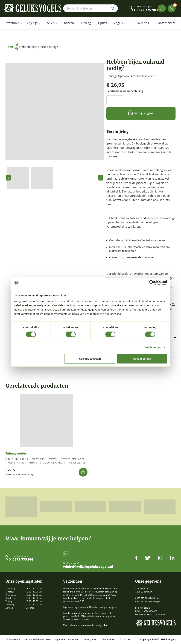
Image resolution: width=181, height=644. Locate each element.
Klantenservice (166, 23)
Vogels (118, 23)
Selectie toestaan (90, 359)
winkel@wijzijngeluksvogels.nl (88, 567)
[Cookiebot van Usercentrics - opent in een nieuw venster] (152, 283)
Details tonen (152, 347)
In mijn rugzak (144, 113)
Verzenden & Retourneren (38, 639)
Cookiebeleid (108, 639)
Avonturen (13, 23)
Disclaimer (125, 639)
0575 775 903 (147, 10)
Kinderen (68, 23)
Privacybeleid (90, 639)
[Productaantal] (115, 100)
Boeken (50, 23)
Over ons (143, 23)
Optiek (102, 23)
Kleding (86, 23)
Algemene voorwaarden (67, 639)
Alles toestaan (142, 359)
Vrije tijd (32, 23)
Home (12, 47)
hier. (105, 625)
